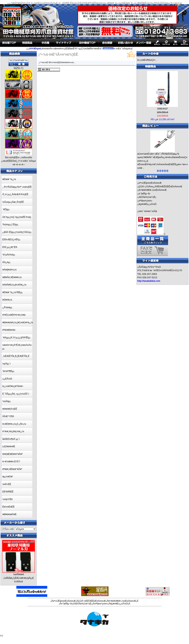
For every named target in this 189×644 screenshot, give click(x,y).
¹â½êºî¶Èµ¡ (8, 371)
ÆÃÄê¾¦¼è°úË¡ (147, 197)
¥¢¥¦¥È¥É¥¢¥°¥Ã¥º (13, 454)
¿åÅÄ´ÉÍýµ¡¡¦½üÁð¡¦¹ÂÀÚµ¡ (17, 232)
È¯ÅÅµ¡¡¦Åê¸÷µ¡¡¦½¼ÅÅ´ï (16, 394)
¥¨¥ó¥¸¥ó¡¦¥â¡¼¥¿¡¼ (13, 431)
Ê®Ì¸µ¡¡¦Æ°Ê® (10, 247)
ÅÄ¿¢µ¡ (6, 262)
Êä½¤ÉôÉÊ (8, 507)
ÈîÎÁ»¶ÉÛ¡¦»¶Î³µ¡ (11, 240)
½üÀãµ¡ (7, 401)
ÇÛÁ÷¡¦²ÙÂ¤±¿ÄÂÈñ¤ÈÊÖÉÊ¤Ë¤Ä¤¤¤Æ (161, 187)
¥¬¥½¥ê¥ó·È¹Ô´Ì (11, 461)
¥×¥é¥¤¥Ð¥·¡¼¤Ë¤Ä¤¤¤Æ (153, 190)
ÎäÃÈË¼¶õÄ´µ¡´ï (11, 439)
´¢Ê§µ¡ (6, 209)
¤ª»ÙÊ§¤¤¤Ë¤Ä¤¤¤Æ (150, 183)
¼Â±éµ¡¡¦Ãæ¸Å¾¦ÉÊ (13, 202)
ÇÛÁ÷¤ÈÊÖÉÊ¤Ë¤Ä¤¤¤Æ (92, 601)
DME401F (163, 109)
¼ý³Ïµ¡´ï (6, 364)
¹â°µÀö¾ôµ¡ (9, 255)
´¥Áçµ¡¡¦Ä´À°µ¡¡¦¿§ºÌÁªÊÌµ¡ (16, 338)
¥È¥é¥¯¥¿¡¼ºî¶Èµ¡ (12, 292)
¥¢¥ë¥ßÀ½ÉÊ (10, 409)
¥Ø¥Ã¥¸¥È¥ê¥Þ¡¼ (12, 277)
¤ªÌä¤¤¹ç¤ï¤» (145, 201)
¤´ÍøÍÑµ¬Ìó (144, 194)
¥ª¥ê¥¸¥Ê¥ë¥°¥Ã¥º (12, 469)
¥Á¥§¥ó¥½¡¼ (9, 270)
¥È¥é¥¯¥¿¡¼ (9, 179)
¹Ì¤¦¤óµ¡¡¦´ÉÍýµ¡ (10, 224)
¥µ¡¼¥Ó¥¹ (8, 477)
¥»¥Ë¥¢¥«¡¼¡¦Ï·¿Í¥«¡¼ (14, 424)
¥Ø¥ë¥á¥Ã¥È (9, 514)
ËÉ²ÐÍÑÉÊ (8, 492)
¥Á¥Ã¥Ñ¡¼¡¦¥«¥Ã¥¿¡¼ (14, 285)
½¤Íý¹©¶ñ (7, 499)
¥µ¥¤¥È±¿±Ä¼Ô (148, 204)
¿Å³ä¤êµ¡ (7, 307)
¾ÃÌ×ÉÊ (7, 484)
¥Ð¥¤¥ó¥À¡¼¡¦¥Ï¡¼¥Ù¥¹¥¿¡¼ (18, 322)
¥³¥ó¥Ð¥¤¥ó (9, 330)
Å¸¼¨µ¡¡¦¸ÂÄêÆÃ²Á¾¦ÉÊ (15, 194)
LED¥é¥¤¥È (9, 446)
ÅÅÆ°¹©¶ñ (8, 416)
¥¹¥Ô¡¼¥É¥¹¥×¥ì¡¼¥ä (14, 315)
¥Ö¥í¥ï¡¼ (7, 300)
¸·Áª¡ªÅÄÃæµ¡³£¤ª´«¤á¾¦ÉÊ (17, 187)
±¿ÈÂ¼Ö (7, 379)
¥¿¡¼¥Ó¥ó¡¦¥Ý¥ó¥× (13, 386)
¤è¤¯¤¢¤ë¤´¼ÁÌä (148, 211)
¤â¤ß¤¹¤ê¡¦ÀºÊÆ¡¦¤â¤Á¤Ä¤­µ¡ (17, 347)
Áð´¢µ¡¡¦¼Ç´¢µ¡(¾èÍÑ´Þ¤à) (17, 217)
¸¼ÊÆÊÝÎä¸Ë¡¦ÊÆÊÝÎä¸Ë (16, 356)
